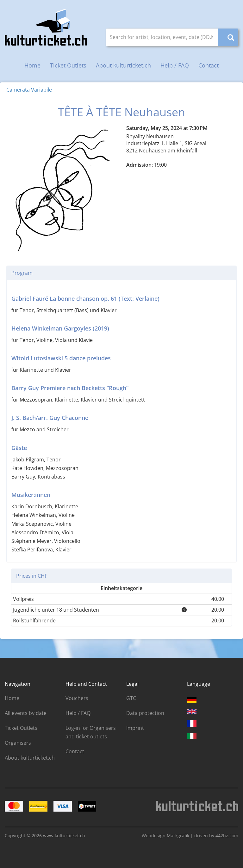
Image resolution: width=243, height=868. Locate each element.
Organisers (18, 743)
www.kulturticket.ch (64, 836)
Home (32, 65)
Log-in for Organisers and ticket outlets (91, 732)
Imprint (135, 728)
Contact (209, 65)
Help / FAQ (175, 65)
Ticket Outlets (68, 65)
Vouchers (77, 698)
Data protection (145, 713)
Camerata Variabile (29, 90)
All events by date (26, 713)
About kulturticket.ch (123, 65)
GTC (131, 698)
